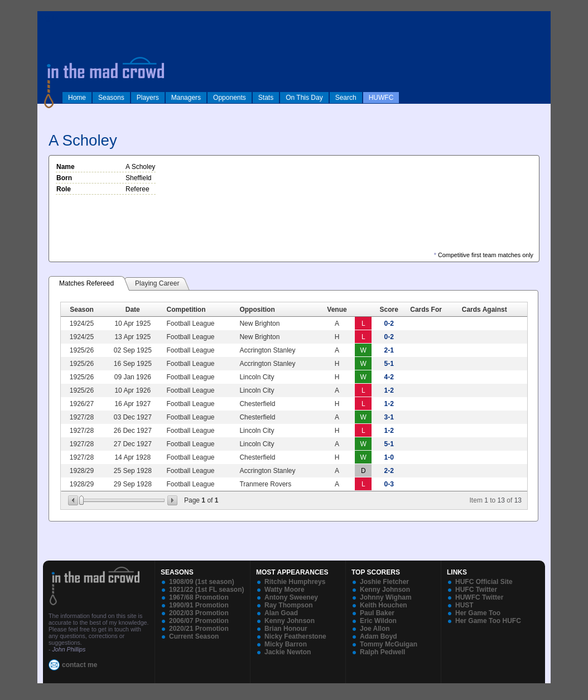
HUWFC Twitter (479, 597)
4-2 (389, 377)
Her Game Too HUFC (488, 621)
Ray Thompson (289, 605)
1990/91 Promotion (199, 605)
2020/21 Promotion (199, 629)
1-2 (389, 390)
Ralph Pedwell (382, 652)
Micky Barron (286, 644)
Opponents (230, 98)
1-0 (389, 457)
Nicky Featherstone (295, 636)
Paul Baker (377, 613)
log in (49, 18)
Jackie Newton (288, 652)
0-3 (389, 484)
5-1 (389, 364)
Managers (186, 98)
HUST (464, 605)
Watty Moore (285, 590)
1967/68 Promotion (199, 597)
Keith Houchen (384, 605)
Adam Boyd (379, 636)
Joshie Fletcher (384, 582)
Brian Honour (286, 629)
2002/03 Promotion (199, 613)
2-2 (389, 471)
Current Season (194, 636)
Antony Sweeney (291, 597)
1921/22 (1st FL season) (207, 590)
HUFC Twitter (476, 590)
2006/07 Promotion (199, 621)
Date (133, 310)
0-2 (389, 324)
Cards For (426, 310)
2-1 (389, 350)
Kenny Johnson (290, 621)
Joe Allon (375, 629)
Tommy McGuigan (389, 644)
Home (77, 98)
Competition (186, 310)
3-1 (389, 417)
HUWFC (381, 98)
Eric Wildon (378, 621)
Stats (266, 98)
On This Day (304, 98)
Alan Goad (281, 613)
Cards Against (485, 310)
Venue (337, 310)
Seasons (111, 98)
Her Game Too (478, 613)
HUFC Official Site (484, 582)
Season (82, 310)
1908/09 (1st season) (202, 582)
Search (346, 98)
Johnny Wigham (386, 597)
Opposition (257, 310)
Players (148, 98)
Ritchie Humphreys (295, 582)
